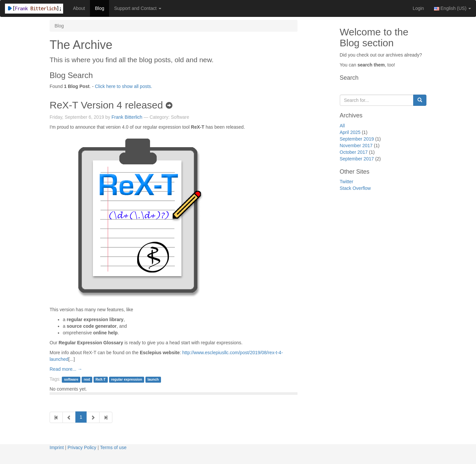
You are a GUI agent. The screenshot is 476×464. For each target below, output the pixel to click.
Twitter (347, 182)
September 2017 (357, 159)
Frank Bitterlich (127, 117)
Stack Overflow (355, 188)
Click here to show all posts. (124, 86)
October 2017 (354, 152)
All (342, 126)
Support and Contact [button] (138, 8)
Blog (99, 8)
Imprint (57, 447)
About (79, 8)
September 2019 (357, 139)
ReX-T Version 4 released (111, 105)
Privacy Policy (82, 447)
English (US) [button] (453, 8)
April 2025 (350, 132)
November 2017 (356, 146)
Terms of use (113, 447)
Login (418, 8)
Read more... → (66, 369)
